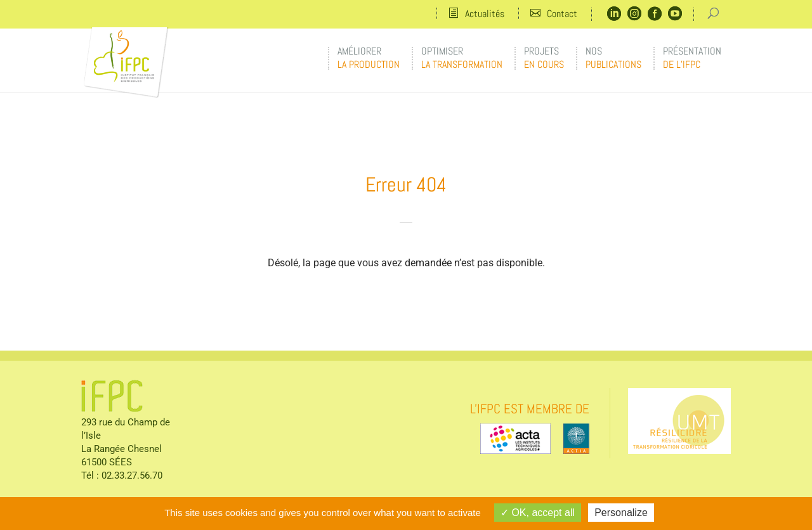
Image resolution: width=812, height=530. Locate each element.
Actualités (485, 13)
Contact (562, 13)
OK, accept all (538, 513)
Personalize (621, 513)
